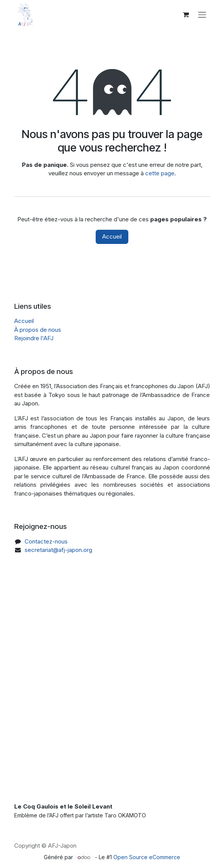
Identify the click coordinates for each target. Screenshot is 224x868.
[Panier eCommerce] (186, 15)
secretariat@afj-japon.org (58, 550)
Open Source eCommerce (147, 857)
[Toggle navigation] (202, 15)
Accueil (112, 236)
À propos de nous (38, 330)
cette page (160, 173)
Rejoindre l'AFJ (34, 338)
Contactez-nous (46, 541)
